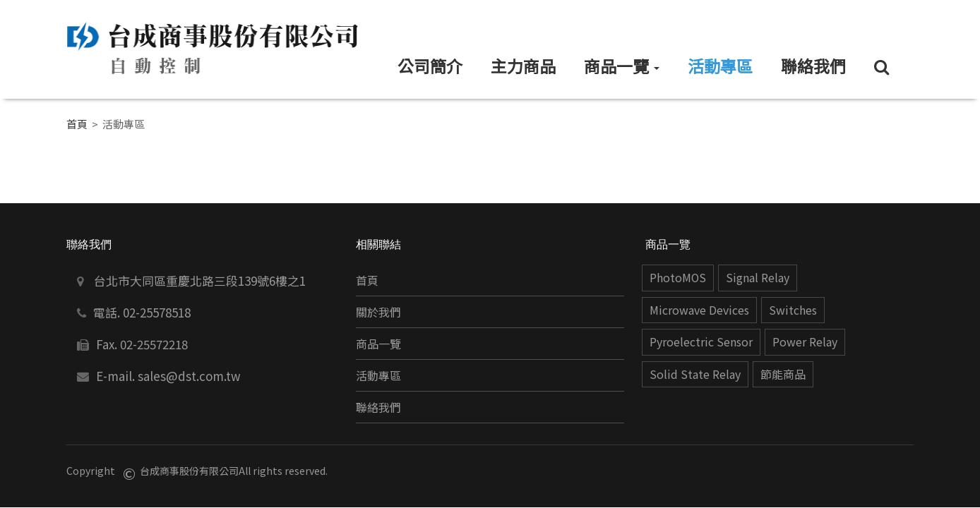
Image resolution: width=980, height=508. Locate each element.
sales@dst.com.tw (189, 376)
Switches (793, 310)
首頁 (77, 124)
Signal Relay (758, 278)
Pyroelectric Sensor (701, 342)
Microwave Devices (699, 310)
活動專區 (378, 376)
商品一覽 (378, 344)
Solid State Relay (695, 374)
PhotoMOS (678, 278)
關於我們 (378, 312)
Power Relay (805, 342)
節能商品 (783, 374)
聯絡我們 (378, 407)
